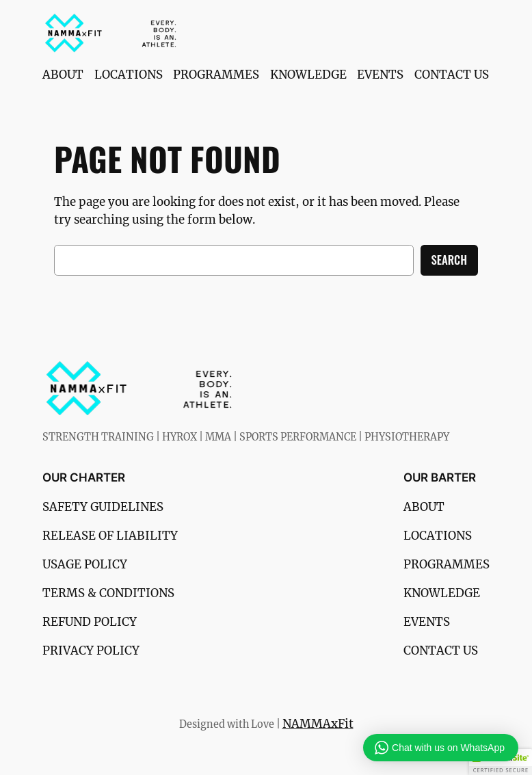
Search (449, 260)
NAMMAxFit (318, 724)
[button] (501, 762)
